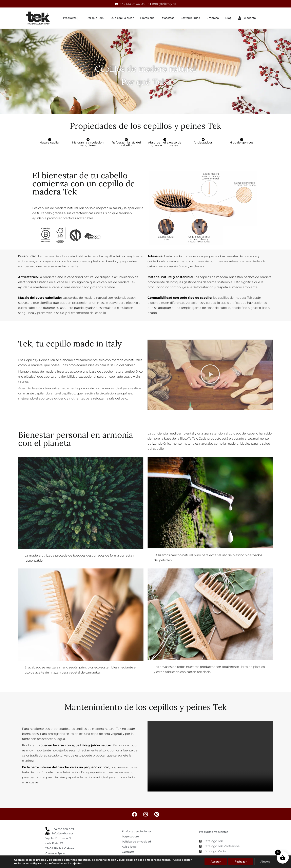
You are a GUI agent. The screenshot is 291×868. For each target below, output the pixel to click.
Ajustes (265, 862)
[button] (210, 375)
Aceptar (216, 862)
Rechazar (240, 862)
